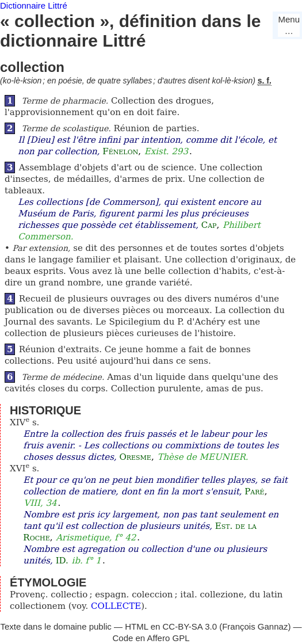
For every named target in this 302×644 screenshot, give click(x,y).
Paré (254, 491)
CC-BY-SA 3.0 (190, 626)
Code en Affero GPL (151, 638)
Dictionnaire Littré (34, 5)
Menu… (289, 25)
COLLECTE (116, 606)
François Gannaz (255, 626)
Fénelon (120, 151)
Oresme (135, 457)
